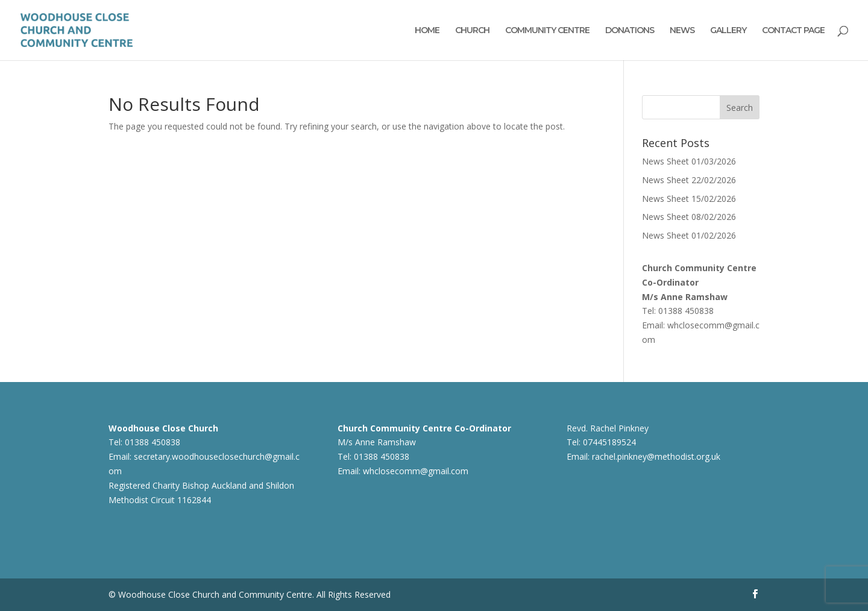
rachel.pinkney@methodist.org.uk (656, 456)
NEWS (682, 31)
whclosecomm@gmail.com (416, 471)
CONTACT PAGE (793, 31)
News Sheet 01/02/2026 (689, 235)
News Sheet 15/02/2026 (689, 199)
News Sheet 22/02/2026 (689, 180)
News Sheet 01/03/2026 (689, 161)
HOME (427, 31)
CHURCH (472, 31)
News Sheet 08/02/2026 (689, 217)
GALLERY (728, 31)
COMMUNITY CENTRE (547, 31)
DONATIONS (630, 31)
